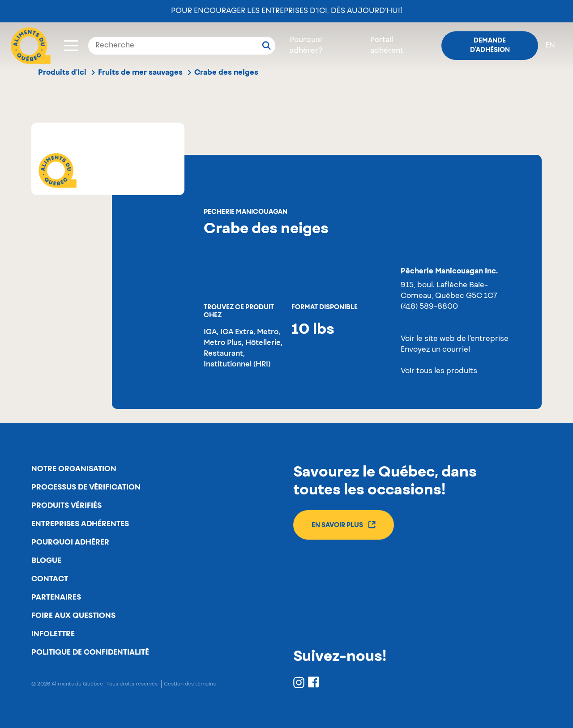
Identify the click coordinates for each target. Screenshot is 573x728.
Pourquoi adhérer (70, 542)
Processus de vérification (86, 487)
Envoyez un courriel (435, 350)
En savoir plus (344, 525)
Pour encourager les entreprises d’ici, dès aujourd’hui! (286, 11)
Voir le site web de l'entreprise (455, 339)
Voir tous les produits (439, 371)
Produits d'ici (62, 72)
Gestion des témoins (190, 684)
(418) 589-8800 (429, 307)
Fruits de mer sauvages (140, 72)
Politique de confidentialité (90, 652)
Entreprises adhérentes (80, 524)
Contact (50, 579)
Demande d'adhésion (490, 45)
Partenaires (56, 597)
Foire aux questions (73, 616)
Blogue (46, 561)
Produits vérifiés (66, 506)
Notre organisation (74, 469)
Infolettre (53, 634)
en (550, 46)
